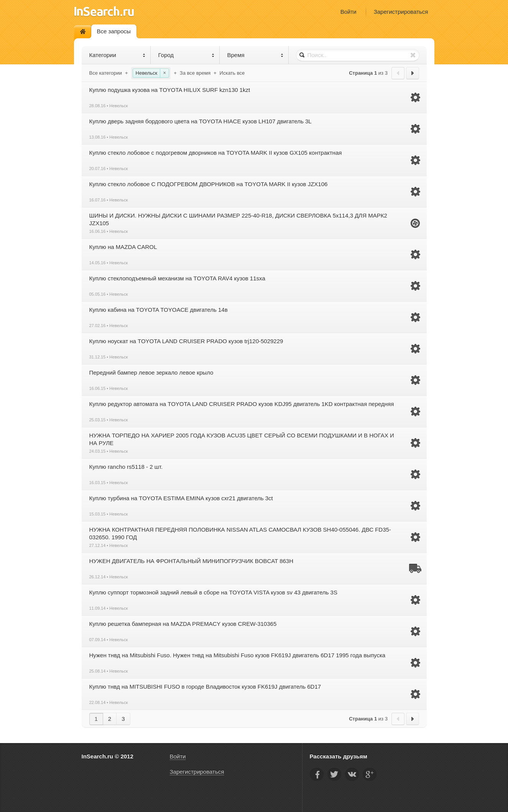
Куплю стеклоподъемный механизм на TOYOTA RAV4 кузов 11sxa (177, 278)
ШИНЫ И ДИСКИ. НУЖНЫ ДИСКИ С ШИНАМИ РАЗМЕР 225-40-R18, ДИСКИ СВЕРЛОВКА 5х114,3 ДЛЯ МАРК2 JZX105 (238, 219)
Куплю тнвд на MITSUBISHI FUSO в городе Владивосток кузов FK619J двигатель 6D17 (205, 687)
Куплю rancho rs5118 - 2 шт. (126, 467)
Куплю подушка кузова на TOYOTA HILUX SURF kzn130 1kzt (170, 90)
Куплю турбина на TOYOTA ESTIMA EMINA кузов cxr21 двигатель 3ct (181, 498)
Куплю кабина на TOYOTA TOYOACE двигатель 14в (159, 310)
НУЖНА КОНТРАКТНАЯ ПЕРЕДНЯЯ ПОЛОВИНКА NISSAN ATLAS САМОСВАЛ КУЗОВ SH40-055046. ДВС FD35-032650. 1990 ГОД (240, 533)
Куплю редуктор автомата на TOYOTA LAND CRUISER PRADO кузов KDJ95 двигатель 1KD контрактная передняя (242, 404)
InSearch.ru (104, 11)
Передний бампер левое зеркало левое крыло (151, 372)
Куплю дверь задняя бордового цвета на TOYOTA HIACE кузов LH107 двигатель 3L (201, 121)
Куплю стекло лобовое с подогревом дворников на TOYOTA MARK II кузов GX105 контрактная (216, 153)
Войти (349, 12)
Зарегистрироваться (401, 12)
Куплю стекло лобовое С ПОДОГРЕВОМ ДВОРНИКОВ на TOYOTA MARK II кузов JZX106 (209, 184)
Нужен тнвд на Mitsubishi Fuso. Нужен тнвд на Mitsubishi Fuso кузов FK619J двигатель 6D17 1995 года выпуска (238, 655)
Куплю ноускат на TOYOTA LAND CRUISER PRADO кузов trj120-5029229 (186, 341)
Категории (118, 55)
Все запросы (114, 31)
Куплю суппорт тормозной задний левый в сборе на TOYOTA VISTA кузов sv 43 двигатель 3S (213, 592)
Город (187, 55)
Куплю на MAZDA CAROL (123, 247)
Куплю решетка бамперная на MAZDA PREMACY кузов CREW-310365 (183, 624)
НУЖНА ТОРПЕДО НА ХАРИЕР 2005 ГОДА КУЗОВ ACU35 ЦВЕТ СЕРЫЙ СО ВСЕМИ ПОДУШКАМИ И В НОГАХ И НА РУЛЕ (242, 439)
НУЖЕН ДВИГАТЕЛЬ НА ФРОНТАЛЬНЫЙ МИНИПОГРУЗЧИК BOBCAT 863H (192, 561)
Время (256, 55)
